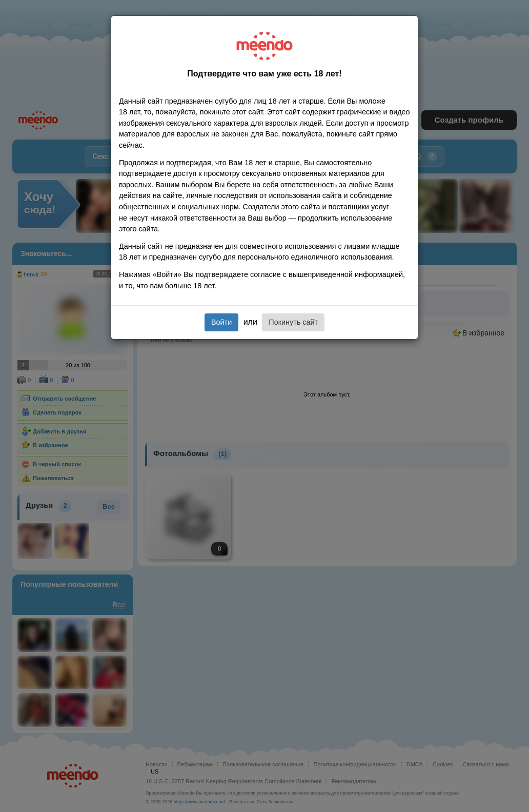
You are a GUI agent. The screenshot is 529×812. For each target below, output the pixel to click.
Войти (221, 322)
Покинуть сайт (293, 322)
